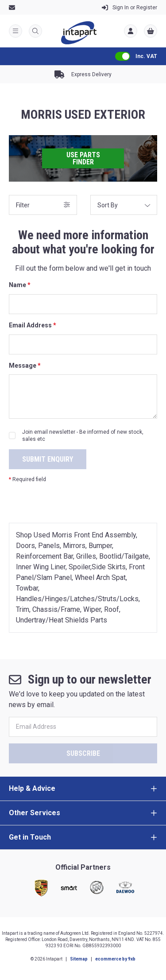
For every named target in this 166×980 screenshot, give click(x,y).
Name (20, 285)
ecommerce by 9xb (115, 959)
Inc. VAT (146, 56)
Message (25, 366)
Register (129, 8)
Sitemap (79, 959)
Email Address (33, 325)
